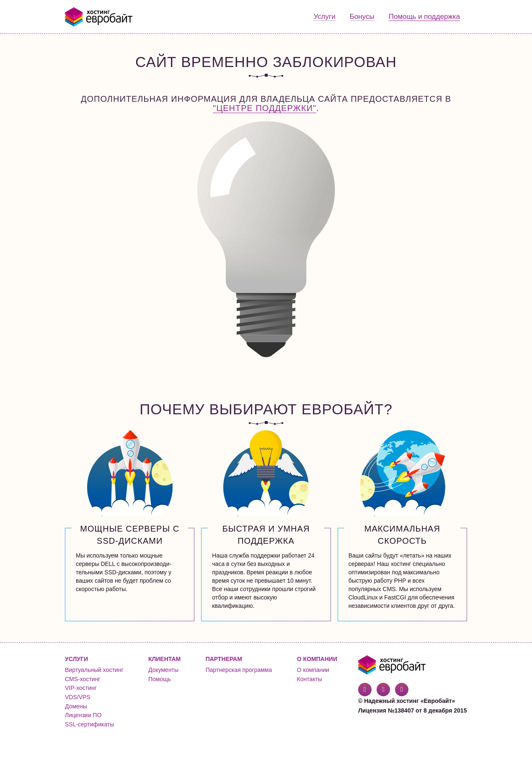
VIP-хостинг (81, 688)
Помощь (160, 679)
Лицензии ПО (83, 715)
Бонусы (362, 17)
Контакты (310, 679)
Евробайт (99, 17)
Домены (76, 706)
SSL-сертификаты (89, 724)
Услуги (324, 17)
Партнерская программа (239, 670)
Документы (163, 670)
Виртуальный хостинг (94, 670)
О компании (313, 670)
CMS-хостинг (83, 679)
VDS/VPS (78, 697)
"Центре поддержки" (265, 108)
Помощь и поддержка (424, 17)
